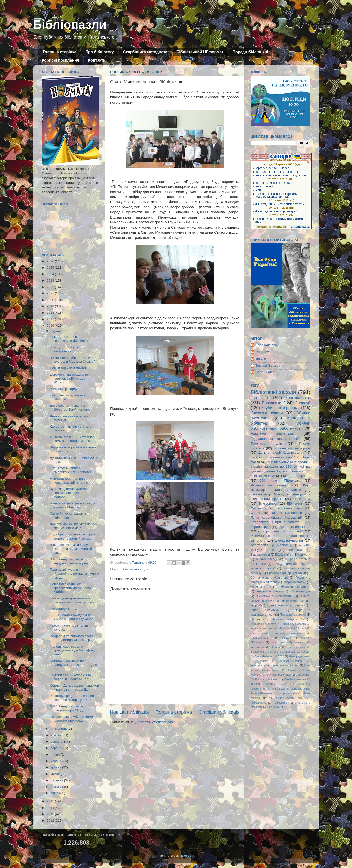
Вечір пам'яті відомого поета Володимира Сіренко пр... (72, 638)
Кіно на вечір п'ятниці (267, 494)
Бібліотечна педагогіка (295, 587)
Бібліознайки (284, 555)
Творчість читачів (266, 444)
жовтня (56, 735)
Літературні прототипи (271, 591)
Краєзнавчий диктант (286, 665)
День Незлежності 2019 (269, 656)
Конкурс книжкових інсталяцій (281, 531)
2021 (51, 293)
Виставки (296, 550)
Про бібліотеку (100, 52)
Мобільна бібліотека (293, 628)
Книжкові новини (267, 413)
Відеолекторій (260, 555)
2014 (51, 808)
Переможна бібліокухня (274, 596)
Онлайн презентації (279, 675)
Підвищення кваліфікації (275, 439)
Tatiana (261, 359)
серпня (56, 748)
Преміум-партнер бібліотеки (286, 573)
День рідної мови (300, 656)
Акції (275, 564)
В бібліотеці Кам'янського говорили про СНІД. (69, 708)
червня (56, 761)
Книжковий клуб (263, 476)
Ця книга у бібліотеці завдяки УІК (277, 619)
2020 (51, 300)
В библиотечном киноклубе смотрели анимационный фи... (71, 549)
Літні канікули (301, 591)
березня (57, 780)
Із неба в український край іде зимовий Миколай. (73, 505)
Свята (255, 513)
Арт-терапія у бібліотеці (271, 545)
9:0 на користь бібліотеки (269, 578)
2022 (51, 287)
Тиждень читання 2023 (268, 684)
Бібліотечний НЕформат (200, 52)
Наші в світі (272, 670)
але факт (279, 642)
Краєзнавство (298, 398)
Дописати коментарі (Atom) (156, 722)
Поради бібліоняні (250, 52)
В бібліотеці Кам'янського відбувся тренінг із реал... (71, 561)
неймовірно (281, 703)
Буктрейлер (268, 503)
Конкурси (304, 555)
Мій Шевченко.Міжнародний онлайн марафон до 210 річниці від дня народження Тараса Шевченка (280, 467)
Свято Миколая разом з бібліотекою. (68, 515)
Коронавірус (260, 527)
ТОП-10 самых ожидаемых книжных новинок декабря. (72, 617)
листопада (59, 729)
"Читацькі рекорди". (65, 389)
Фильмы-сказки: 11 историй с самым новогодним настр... (72, 439)
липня (56, 755)
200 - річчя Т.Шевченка (280, 480)
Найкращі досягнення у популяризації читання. (69, 480)
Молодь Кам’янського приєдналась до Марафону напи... (73, 650)
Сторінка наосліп (295, 679)
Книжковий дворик (294, 624)
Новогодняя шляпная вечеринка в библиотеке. (71, 339)
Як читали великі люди (287, 698)
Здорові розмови (291, 661)
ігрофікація (257, 647)
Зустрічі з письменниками (271, 457)
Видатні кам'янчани (286, 513)
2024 (51, 274)
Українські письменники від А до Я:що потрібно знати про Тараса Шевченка (280, 689)
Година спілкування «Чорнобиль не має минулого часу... (74, 573)
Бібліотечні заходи (134, 569)
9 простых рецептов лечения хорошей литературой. (72, 698)
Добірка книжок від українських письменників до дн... (74, 526)
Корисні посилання (60, 60)
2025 (51, 268)
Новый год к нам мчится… (70, 368)
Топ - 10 (260, 398)
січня (55, 793)
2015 (51, 801)
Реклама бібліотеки (272, 433)
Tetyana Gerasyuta (269, 365)
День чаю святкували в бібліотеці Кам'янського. (70, 408)
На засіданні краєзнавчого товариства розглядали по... (73, 600)
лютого (56, 787)
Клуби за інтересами (281, 408)
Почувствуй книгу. (63, 609)
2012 (51, 820)
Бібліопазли (70, 25)
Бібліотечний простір (264, 624)
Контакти (97, 60)
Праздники (272, 403)
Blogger (187, 856)
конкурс (299, 642)
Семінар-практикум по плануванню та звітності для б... (73, 665)
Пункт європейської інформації (276, 517)
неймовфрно (258, 703)
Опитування (303, 675)
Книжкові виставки (262, 628)
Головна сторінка (60, 52)
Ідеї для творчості (297, 476)
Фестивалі (258, 508)
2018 (51, 313)
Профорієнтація (260, 638)
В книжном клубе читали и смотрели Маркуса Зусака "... (74, 360)
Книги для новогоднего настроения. (67, 349)
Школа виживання (289, 540)
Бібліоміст (295, 503)
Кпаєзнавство (259, 665)
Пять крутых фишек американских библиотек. (71, 470)
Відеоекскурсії (296, 647)
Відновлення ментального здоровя (273, 652)
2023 (51, 281)
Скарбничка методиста (145, 52)
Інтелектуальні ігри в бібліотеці (276, 522)
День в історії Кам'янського (280, 453)
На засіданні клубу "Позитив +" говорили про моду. (73, 719)
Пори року (302, 499)
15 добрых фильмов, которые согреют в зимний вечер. (73, 536)
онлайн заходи (267, 559)
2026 (51, 261)
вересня (57, 742)
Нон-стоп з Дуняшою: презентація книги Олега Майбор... (70, 588)
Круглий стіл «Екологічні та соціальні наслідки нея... (71, 677)
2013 (51, 814)
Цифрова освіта (287, 693)
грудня (56, 331)
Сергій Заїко (265, 372)
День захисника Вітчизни (287, 605)
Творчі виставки (294, 582)
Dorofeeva (263, 352)
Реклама (286, 638)
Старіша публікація (219, 712)
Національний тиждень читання (276, 633)
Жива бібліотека (265, 610)
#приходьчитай (261, 587)
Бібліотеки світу (289, 508)
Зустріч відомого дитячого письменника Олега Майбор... (70, 493)
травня (56, 767)
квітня (56, 774)
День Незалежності (295, 527)
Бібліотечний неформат (292, 448)
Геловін (306, 652)
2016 (51, 326)
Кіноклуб (302, 403)
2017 (51, 319)
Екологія (263, 661)
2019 (51, 306)
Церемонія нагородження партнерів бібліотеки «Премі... (69, 378)
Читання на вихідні (269, 485)
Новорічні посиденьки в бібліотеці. (68, 397)
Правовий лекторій (293, 615)
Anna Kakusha (266, 345)
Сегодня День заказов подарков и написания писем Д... (74, 688)
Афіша (276, 647)
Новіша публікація (129, 712)
